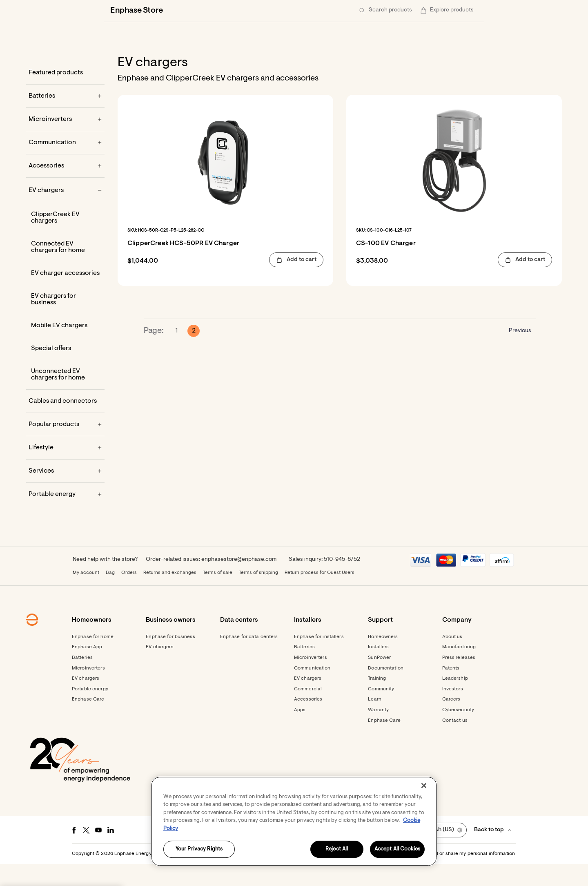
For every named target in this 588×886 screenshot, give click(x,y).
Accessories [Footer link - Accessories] (308, 721)
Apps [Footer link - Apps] (300, 732)
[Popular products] (65, 446)
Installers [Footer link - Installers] (378, 669)
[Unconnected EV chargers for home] (65, 397)
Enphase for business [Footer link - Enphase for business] (170, 659)
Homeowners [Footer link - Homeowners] (383, 659)
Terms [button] (293, 876)
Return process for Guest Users (320, 595)
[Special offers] (65, 370)
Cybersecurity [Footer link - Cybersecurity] (458, 732)
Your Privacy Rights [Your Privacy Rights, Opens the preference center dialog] (199, 849)
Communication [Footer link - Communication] (312, 690)
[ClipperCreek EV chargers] (65, 240)
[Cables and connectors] (65, 423)
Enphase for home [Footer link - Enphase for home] (93, 659)
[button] (462, 11)
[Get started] (398, 11)
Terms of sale (218, 595)
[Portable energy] (65, 516)
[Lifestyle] (65, 470)
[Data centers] (255, 11)
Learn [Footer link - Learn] (375, 721)
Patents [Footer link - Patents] (451, 690)
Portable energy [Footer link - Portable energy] (90, 711)
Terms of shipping (258, 595)
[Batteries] (65, 118)
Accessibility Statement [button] (357, 876)
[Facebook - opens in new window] (74, 852)
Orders (129, 595)
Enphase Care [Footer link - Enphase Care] (88, 721)
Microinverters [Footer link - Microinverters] (88, 690)
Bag (110, 595)
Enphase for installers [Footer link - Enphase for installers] (319, 659)
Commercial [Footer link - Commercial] (308, 711)
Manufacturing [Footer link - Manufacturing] (459, 669)
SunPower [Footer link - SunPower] (379, 680)
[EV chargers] (65, 212)
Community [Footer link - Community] (381, 711)
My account (86, 595)
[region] (294, 821)
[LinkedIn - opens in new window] (111, 852)
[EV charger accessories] (65, 295)
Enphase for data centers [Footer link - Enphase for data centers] (249, 659)
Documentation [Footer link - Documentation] (386, 690)
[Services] (65, 493)
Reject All (337, 849)
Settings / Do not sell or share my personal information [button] (452, 876)
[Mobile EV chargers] (65, 348)
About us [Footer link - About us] (452, 659)
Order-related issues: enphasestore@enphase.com (211, 582)
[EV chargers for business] (65, 321)
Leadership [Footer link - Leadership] (455, 701)
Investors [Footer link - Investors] (453, 711)
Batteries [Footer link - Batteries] (82, 680)
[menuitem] (437, 11)
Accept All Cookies (397, 849)
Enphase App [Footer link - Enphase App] (87, 669)
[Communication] (65, 165)
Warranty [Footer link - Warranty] (378, 732)
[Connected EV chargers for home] (65, 269)
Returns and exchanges (170, 595)
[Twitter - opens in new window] (86, 852)
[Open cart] (437, 11)
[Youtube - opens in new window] (98, 852)
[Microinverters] (65, 141)
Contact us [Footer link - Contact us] (455, 743)
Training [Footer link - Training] (377, 701)
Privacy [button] (315, 876)
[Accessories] (65, 188)
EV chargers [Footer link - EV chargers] (86, 701)
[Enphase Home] (115, 11)
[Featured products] (65, 95)
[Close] (424, 786)
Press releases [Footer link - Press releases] (459, 680)
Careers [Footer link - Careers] (451, 721)
